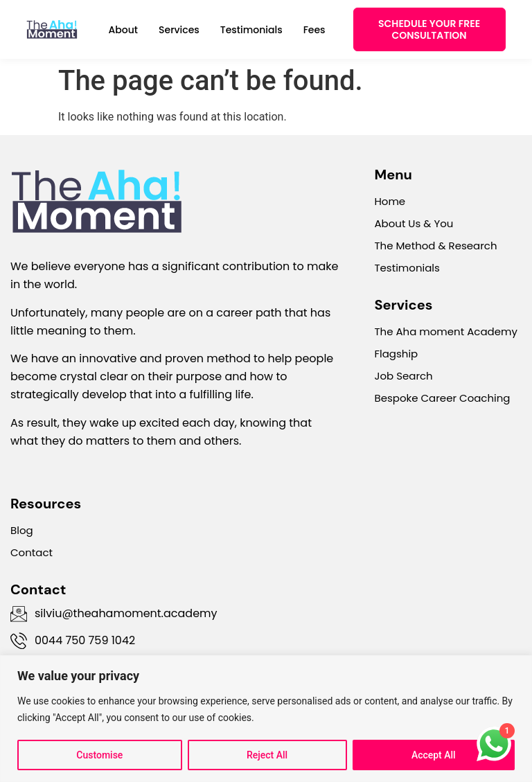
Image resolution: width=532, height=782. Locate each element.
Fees (314, 30)
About (123, 30)
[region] (266, 719)
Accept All (434, 755)
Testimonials (251, 30)
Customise (99, 755)
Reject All (267, 755)
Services (179, 30)
